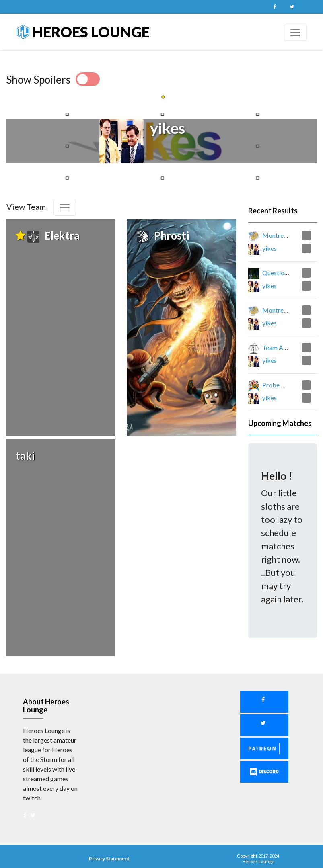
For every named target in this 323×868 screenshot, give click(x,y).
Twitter (292, 7)
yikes (270, 248)
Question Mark (283, 273)
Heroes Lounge (83, 32)
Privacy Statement (109, 850)
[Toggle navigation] (295, 33)
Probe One (277, 385)
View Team (26, 207)
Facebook (275, 7)
